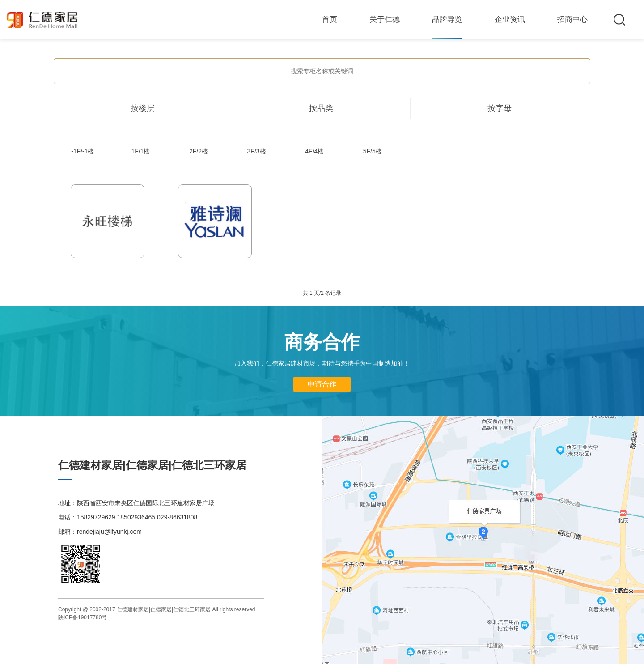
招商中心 (572, 19)
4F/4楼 (314, 151)
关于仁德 (385, 19)
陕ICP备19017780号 (83, 617)
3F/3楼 (257, 151)
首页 (330, 19)
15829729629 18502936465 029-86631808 (137, 517)
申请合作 (322, 384)
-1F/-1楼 (83, 151)
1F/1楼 (140, 151)
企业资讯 (510, 19)
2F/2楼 (199, 151)
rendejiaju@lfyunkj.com (109, 532)
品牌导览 (447, 19)
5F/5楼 (373, 151)
